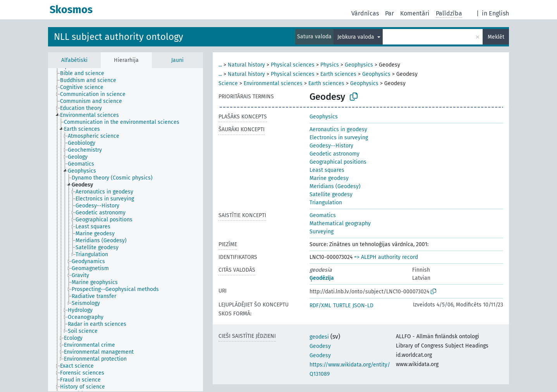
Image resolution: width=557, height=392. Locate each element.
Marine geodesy (329, 178)
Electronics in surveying (339, 138)
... (220, 65)
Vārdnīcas (365, 13)
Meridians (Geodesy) (335, 186)
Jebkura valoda (357, 37)
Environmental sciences (273, 83)
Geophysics (359, 65)
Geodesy (320, 346)
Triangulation (326, 203)
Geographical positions (338, 162)
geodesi (319, 337)
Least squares (327, 170)
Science (228, 83)
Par (389, 13)
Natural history (246, 65)
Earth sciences (338, 74)
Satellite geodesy (331, 194)
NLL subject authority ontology (119, 37)
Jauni (177, 60)
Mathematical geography (340, 223)
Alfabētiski (74, 60)
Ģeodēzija (322, 278)
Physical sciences (293, 65)
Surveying (321, 232)
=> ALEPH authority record (386, 257)
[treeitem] (85, 74)
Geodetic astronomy (334, 154)
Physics (330, 65)
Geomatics (323, 215)
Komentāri (415, 13)
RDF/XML (320, 306)
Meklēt (496, 37)
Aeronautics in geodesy (338, 129)
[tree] (125, 230)
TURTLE (342, 306)
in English (495, 13)
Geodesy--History (331, 146)
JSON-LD (363, 306)
